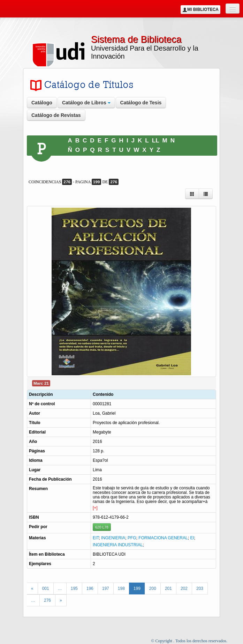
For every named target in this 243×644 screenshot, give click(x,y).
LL (156, 140)
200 (153, 589)
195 (74, 589)
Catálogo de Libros (86, 103)
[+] (95, 508)
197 (106, 589)
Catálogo (42, 103)
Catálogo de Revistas (56, 115)
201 (168, 589)
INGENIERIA (113, 538)
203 (200, 589)
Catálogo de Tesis (141, 103)
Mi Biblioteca (200, 10)
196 (90, 589)
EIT (96, 538)
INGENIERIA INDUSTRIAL (118, 545)
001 (46, 589)
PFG (132, 538)
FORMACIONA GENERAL (163, 538)
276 (47, 600)
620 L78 (102, 527)
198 (121, 589)
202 (184, 589)
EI (192, 538)
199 (137, 589)
